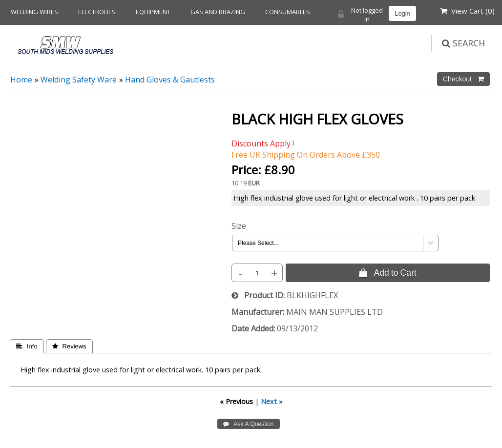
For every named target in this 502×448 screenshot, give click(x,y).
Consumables (288, 12)
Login (402, 13)
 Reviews (69, 346)
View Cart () (468, 11)
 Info (27, 346)
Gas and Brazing (218, 12)
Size (239, 226)
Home (21, 80)
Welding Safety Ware (79, 80)
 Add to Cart (387, 273)
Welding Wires (34, 12)
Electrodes (97, 12)
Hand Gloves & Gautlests (170, 80)
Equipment (153, 12)
